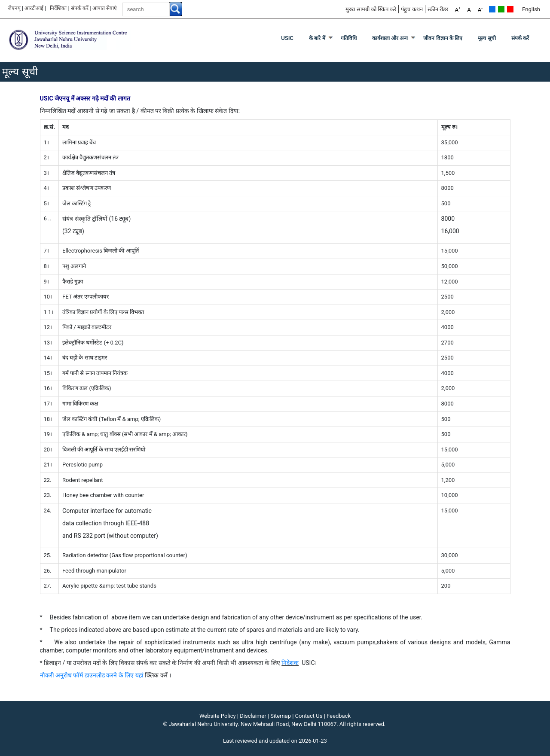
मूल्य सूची (487, 38)
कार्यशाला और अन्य (390, 38)
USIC (287, 38)
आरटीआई (34, 8)
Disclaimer (253, 716)
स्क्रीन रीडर (438, 9)
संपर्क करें (80, 8)
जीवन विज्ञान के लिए (443, 38)
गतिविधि (349, 38)
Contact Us (309, 716)
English (531, 9)
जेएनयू (14, 8)
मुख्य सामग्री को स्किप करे (371, 9)
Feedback (339, 716)
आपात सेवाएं (105, 8)
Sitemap (281, 716)
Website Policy (218, 716)
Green (501, 9)
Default (492, 9)
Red (510, 9)
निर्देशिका (58, 8)
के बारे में (317, 38)
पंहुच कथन (412, 9)
